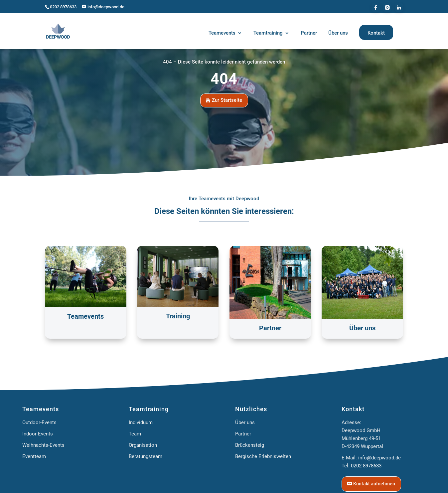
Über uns (245, 422)
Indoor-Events (38, 434)
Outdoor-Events (39, 422)
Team (135, 434)
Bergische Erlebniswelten (263, 456)
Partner (243, 434)
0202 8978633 (63, 7)
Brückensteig (250, 445)
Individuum (141, 422)
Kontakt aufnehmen (374, 484)
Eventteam (34, 456)
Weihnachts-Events (43, 445)
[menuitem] (225, 34)
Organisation (143, 445)
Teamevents (41, 409)
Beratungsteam (146, 456)
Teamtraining (149, 409)
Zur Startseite (227, 100)
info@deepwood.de (379, 458)
